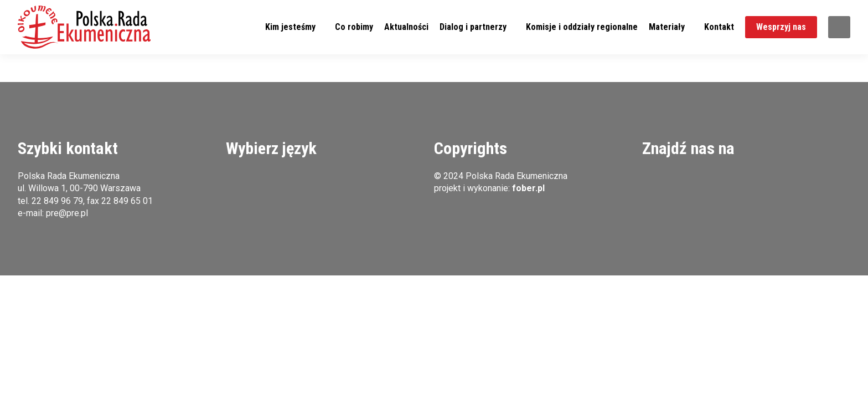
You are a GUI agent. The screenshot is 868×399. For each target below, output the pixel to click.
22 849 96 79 (57, 201)
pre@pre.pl (67, 213)
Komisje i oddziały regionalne (582, 27)
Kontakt (719, 27)
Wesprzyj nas (781, 27)
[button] (84, 27)
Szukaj (839, 27)
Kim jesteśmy (290, 27)
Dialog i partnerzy (473, 27)
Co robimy (354, 27)
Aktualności (406, 27)
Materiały (667, 27)
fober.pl (528, 188)
